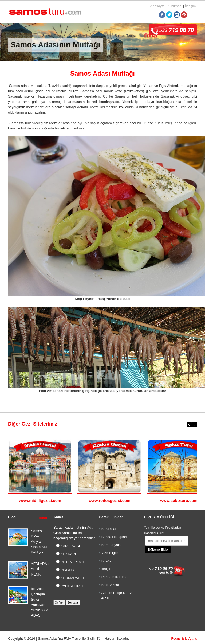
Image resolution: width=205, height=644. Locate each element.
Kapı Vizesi (79, 36)
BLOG (106, 561)
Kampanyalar (112, 545)
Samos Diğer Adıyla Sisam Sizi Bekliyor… (39, 542)
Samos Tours (125, 36)
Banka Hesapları (114, 537)
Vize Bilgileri (111, 553)
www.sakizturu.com (179, 501)
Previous (189, 425)
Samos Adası (23, 36)
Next (194, 425)
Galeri (101, 36)
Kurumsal (175, 6)
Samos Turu (52, 36)
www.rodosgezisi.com (110, 501)
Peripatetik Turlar (115, 577)
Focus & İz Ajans (184, 639)
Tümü (43, 518)
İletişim (190, 6)
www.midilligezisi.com (40, 501)
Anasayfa (157, 6)
